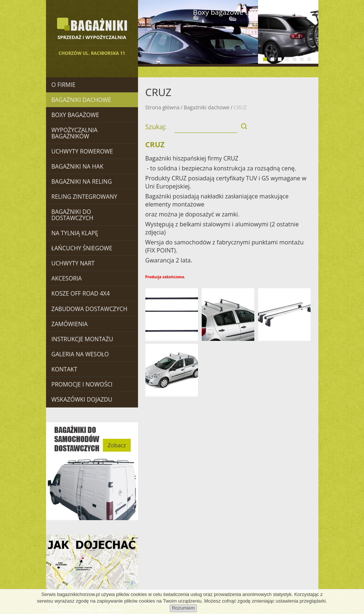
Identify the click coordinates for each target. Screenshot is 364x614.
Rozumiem (183, 608)
